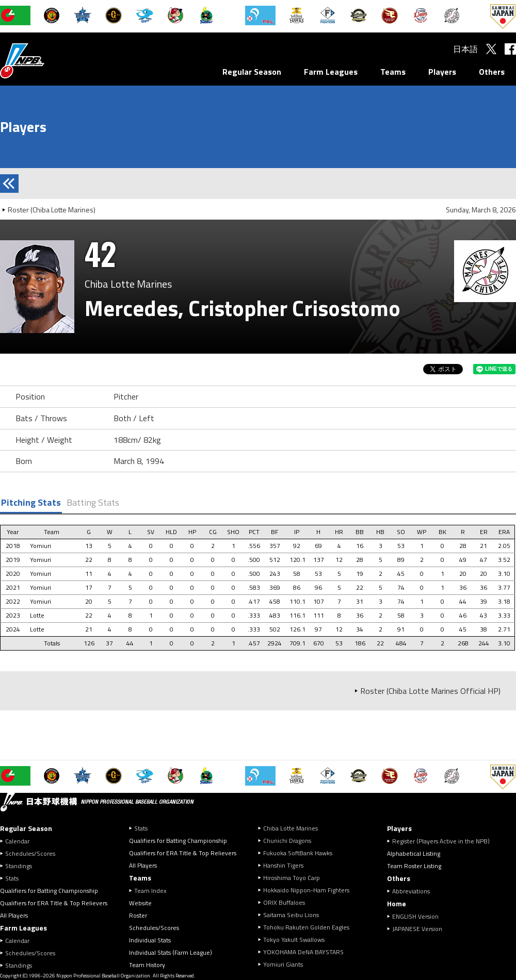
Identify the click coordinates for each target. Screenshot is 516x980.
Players (442, 72)
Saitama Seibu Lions (291, 915)
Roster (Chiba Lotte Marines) (52, 210)
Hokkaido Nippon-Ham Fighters (306, 890)
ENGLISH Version (415, 916)
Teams (393, 72)
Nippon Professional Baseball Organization (48, 61)
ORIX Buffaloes (284, 902)
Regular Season (252, 72)
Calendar (17, 841)
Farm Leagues (331, 72)
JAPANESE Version (417, 929)
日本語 (465, 49)
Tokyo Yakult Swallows (294, 940)
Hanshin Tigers (283, 865)
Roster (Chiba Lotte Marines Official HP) (430, 691)
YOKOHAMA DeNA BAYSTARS (303, 952)
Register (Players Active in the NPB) (444, 841)
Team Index (150, 891)
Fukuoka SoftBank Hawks (298, 853)
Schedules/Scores (30, 853)
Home (397, 903)
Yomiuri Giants (283, 964)
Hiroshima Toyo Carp (292, 878)
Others (492, 72)
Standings (19, 866)
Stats (12, 878)
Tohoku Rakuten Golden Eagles (306, 927)
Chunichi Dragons (287, 841)
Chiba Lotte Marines (291, 828)
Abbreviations (411, 891)
